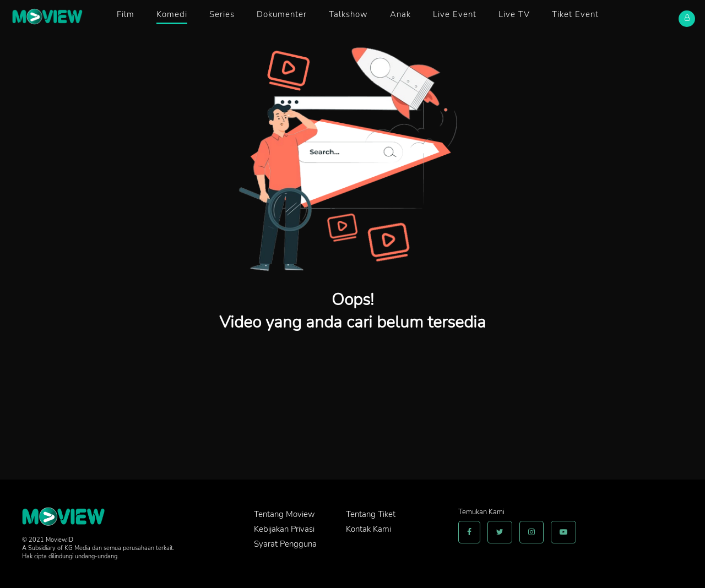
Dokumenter (282, 14)
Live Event (455, 14)
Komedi (172, 14)
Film (126, 14)
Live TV (514, 14)
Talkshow (348, 14)
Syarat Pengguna (285, 544)
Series (222, 14)
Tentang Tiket (371, 514)
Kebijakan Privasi (284, 529)
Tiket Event (575, 14)
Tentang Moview (284, 514)
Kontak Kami (368, 529)
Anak (400, 14)
